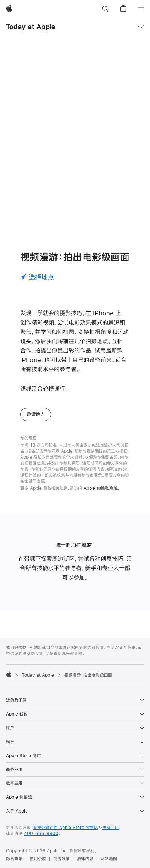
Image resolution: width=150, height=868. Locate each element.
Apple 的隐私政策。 (102, 488)
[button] (105, 9)
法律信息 (85, 859)
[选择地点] (37, 277)
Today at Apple (31, 27)
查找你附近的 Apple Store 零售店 (66, 828)
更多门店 (111, 828)
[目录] (141, 9)
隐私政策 (14, 859)
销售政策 (61, 859)
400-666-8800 (41, 834)
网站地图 (109, 859)
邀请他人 (36, 414)
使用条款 (38, 859)
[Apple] (9, 9)
